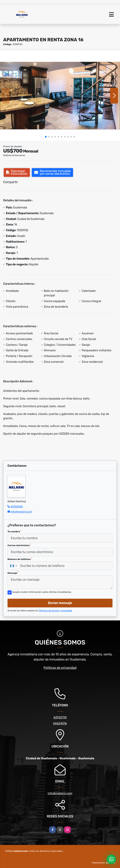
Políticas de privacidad (60, 668)
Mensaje (13, 573)
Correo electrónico (19, 545)
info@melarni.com (21, 512)
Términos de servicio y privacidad (55, 611)
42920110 (60, 717)
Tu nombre (14, 531)
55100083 (17, 507)
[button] (46, 137)
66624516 (60, 723)
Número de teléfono (20, 559)
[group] (60, 96)
